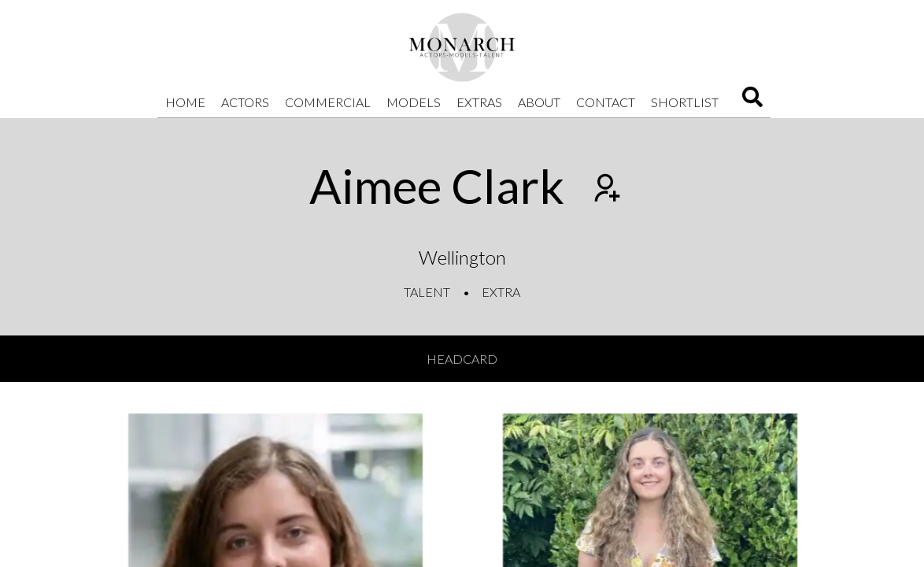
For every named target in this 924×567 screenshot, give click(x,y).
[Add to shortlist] (605, 190)
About (539, 102)
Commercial (328, 102)
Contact (606, 102)
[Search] (752, 102)
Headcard (462, 359)
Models (414, 102)
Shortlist (685, 102)
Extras (479, 102)
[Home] (462, 47)
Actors (245, 102)
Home (185, 102)
